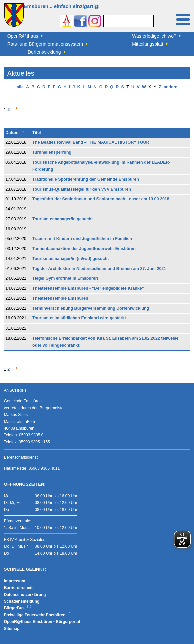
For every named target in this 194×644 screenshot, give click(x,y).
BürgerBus (18, 608)
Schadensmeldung (22, 601)
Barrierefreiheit (18, 588)
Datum (12, 133)
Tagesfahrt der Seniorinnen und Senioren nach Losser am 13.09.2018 (101, 199)
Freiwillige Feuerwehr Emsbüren (38, 615)
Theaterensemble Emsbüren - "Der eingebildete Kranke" (88, 288)
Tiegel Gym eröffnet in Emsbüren (65, 278)
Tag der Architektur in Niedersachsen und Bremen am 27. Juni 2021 (99, 269)
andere (170, 87)
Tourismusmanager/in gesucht (63, 219)
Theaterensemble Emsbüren (60, 298)
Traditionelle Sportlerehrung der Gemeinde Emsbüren (86, 179)
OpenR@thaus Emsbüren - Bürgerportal (42, 622)
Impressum (15, 581)
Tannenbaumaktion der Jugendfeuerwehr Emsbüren (84, 249)
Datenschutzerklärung (25, 595)
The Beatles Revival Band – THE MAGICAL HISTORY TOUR (91, 142)
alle (20, 87)
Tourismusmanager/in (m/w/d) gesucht (70, 259)
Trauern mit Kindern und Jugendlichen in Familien (82, 239)
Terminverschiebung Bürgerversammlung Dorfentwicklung (91, 308)
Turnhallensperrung (52, 152)
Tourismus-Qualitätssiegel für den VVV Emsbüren (82, 189)
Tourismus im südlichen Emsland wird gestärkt (79, 318)
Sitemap (12, 629)
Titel (37, 133)
